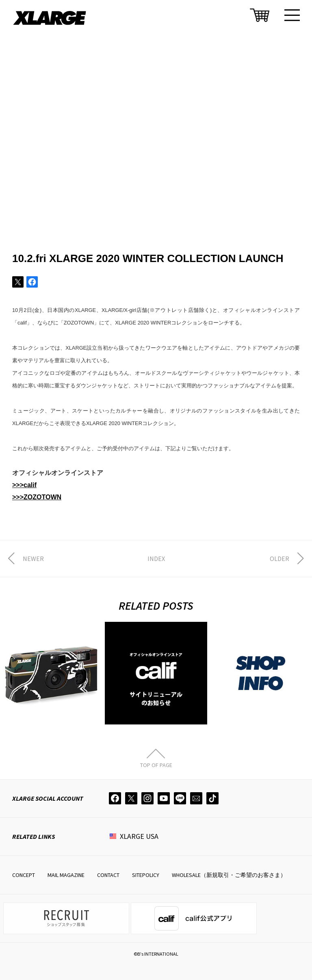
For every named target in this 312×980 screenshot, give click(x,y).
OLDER (279, 559)
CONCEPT (24, 875)
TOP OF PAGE (156, 765)
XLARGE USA (139, 836)
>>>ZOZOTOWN (37, 497)
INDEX (156, 559)
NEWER (33, 559)
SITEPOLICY (146, 875)
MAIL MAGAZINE (66, 875)
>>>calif (24, 485)
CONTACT (108, 875)
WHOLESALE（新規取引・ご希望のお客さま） (229, 875)
